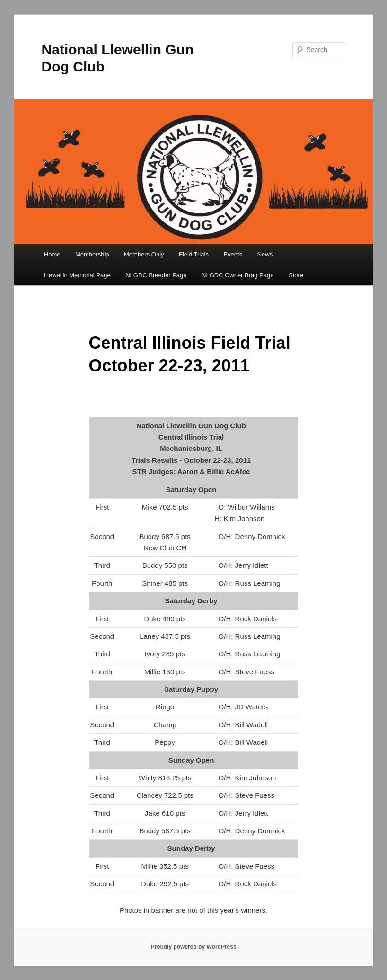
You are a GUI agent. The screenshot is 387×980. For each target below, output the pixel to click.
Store (296, 275)
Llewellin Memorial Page (77, 275)
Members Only (144, 254)
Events (233, 254)
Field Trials (194, 254)
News (265, 254)
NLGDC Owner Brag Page (237, 275)
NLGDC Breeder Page (156, 275)
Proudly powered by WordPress (193, 947)
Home (52, 254)
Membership (92, 254)
